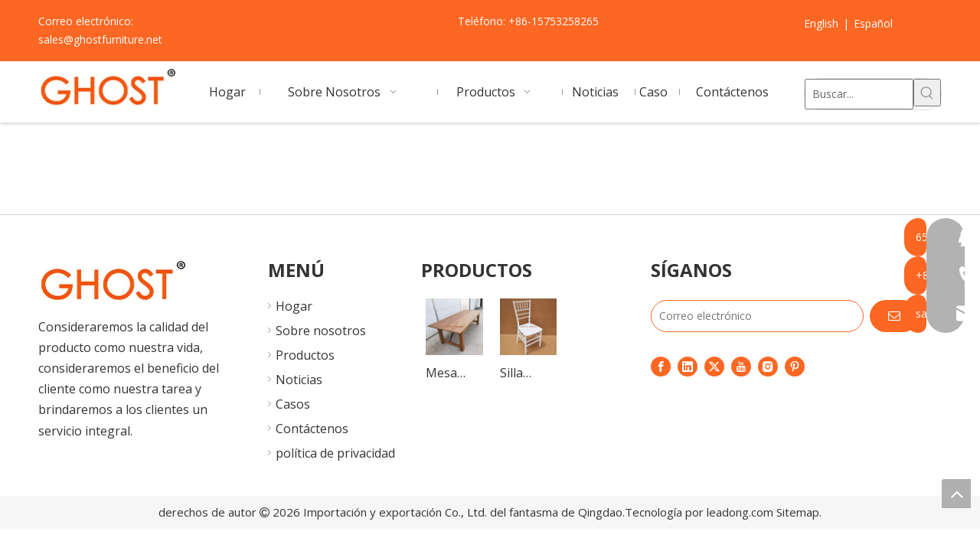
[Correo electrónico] (757, 316)
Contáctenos (312, 429)
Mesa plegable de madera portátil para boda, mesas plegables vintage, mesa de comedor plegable (454, 374)
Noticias (299, 380)
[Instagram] (768, 366)
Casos (293, 404)
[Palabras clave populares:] (927, 93)
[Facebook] (661, 366)
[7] (112, 281)
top (956, 494)
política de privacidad (335, 453)
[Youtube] (741, 366)
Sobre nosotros (321, 331)
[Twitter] (714, 366)
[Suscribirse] (894, 316)
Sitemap (798, 512)
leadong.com (740, 512)
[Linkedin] (688, 366)
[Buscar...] (859, 94)
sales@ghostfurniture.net (100, 39)
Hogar (294, 306)
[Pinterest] (795, 366)
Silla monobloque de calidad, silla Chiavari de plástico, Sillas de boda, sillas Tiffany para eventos (529, 374)
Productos (305, 355)
